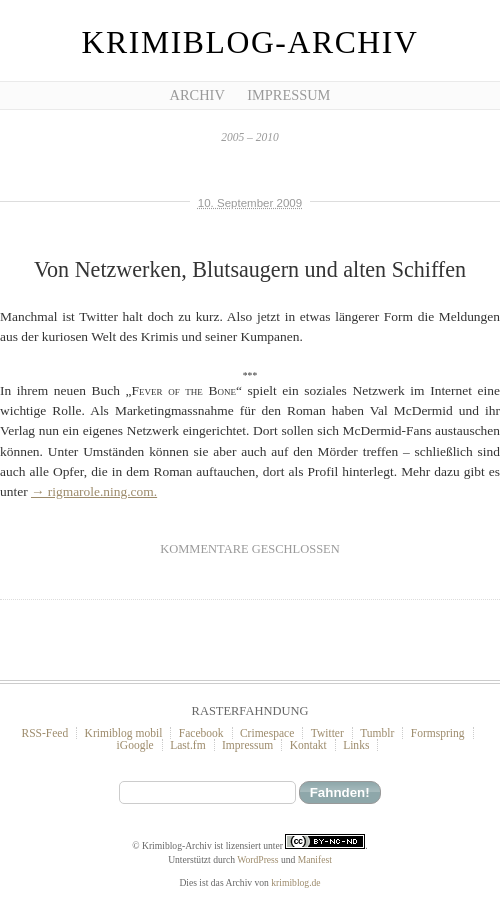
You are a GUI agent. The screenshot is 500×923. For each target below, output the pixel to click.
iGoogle (135, 745)
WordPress (257, 859)
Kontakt (308, 745)
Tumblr (377, 733)
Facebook (201, 733)
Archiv (197, 95)
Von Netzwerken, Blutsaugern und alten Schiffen (250, 269)
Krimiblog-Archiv (250, 42)
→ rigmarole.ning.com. (94, 491)
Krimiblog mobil (124, 733)
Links (356, 745)
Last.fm (188, 745)
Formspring (438, 733)
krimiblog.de (295, 882)
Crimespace (267, 733)
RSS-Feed (44, 733)
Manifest (315, 859)
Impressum (288, 95)
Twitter (327, 733)
